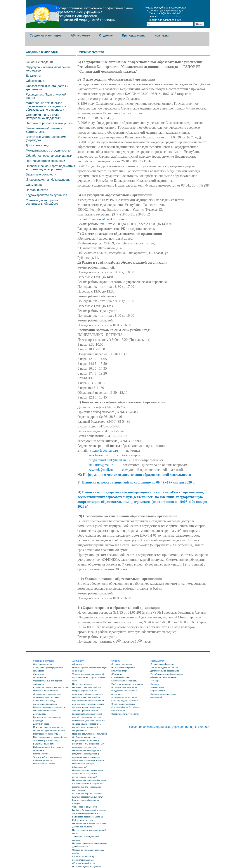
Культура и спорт (119, 671)
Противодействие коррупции (45, 161)
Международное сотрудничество (48, 151)
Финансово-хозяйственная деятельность (44, 130)
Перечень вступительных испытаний (90, 734)
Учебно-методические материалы (127, 684)
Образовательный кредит (84, 863)
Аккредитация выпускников (124, 697)
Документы (33, 76)
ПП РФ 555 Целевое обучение (86, 867)
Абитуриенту (80, 35)
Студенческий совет (121, 677)
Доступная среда (38, 145)
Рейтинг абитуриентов (83, 820)
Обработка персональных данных (49, 156)
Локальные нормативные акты (87, 813)
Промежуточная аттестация (124, 687)
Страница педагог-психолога (125, 701)
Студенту (106, 35)
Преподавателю (134, 35)
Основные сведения (40, 62)
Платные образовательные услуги (49, 123)
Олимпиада (34, 185)
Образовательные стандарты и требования (47, 88)
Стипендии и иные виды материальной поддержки (43, 116)
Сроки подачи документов (85, 807)
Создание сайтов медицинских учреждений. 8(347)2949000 (170, 727)
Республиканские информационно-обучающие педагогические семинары (167, 677)
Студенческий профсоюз (123, 704)
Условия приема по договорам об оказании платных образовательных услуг (89, 677)
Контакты (162, 35)
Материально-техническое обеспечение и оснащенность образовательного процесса (46, 106)
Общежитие (117, 674)
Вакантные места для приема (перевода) (46, 139)
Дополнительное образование (165, 671)
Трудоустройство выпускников (46, 195)
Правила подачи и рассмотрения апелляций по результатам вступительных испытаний (88, 774)
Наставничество (37, 190)
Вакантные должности (41, 174)
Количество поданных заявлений (88, 817)
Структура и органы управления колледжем (48, 69)
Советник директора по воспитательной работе (42, 202)
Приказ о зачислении (82, 684)
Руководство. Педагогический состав (46, 96)
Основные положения (122, 664)
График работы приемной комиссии (89, 810)
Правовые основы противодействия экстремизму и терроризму (50, 168)
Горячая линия (157, 687)
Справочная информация (162, 664)
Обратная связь (158, 691)
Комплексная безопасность (124, 681)
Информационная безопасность (48, 180)
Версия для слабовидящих (168, 20)
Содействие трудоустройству (125, 714)
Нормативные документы (123, 667)
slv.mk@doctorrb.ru (170, 16)
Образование (35, 81)
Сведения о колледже (46, 35)
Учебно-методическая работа (164, 667)
